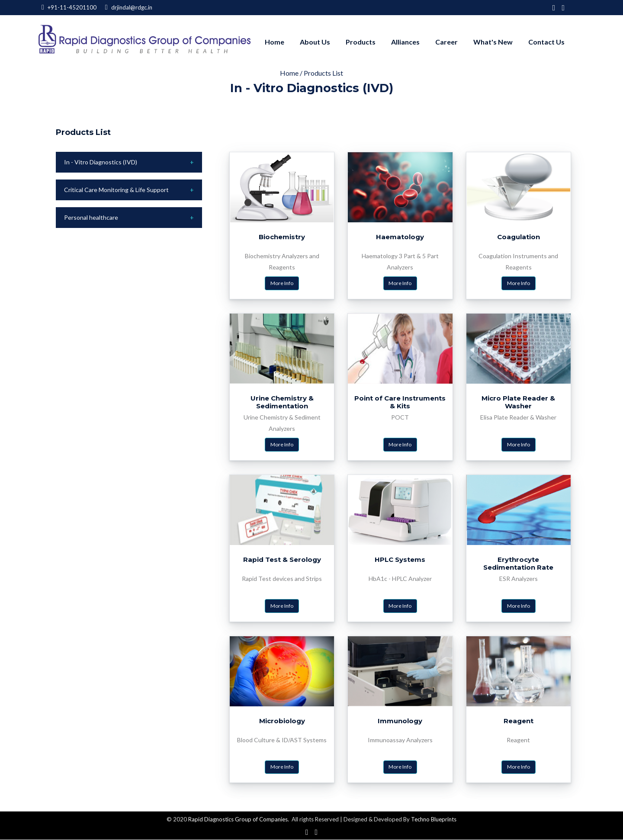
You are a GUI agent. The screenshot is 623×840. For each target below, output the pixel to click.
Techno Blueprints (434, 820)
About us (315, 42)
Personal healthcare (91, 217)
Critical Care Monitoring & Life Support (116, 190)
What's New (493, 42)
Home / (292, 73)
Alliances (405, 42)
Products (361, 42)
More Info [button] (282, 283)
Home (275, 42)
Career (446, 42)
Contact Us (546, 42)
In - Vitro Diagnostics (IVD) (101, 162)
